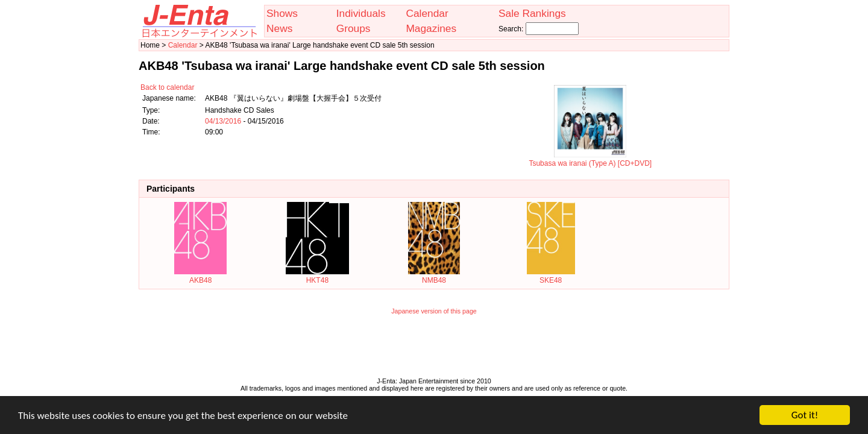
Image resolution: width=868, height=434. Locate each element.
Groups (354, 28)
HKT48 (317, 276)
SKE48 (551, 276)
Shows (282, 13)
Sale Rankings (532, 13)
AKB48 (200, 276)
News (279, 28)
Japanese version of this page (434, 311)
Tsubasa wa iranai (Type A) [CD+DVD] (590, 159)
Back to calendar (167, 87)
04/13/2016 (223, 121)
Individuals (361, 13)
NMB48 (434, 276)
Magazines (431, 28)
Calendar (427, 13)
